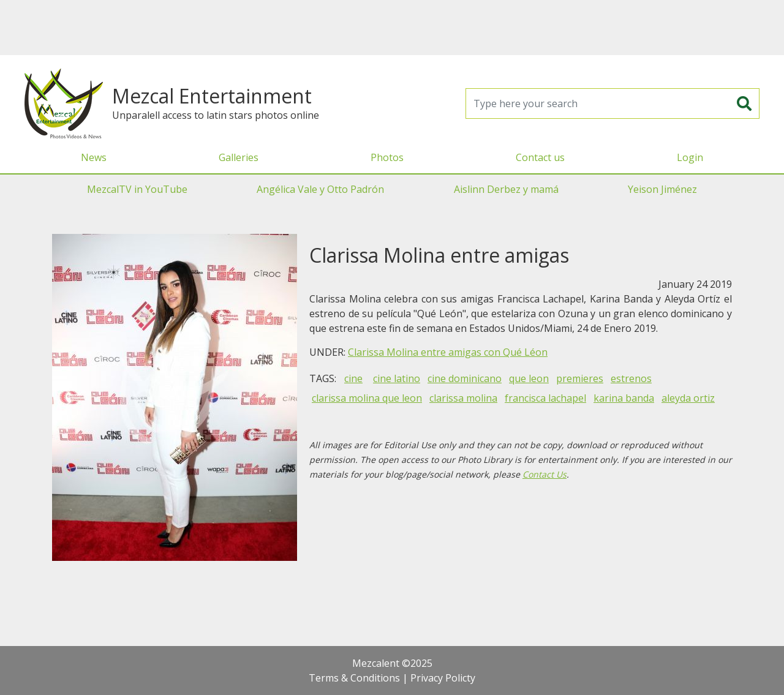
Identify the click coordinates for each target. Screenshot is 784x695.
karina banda (624, 398)
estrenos (631, 378)
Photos (387, 157)
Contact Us (545, 474)
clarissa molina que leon (367, 398)
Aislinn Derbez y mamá (506, 189)
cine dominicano (465, 378)
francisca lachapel (545, 398)
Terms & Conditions (354, 678)
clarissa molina (463, 398)
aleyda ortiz (688, 398)
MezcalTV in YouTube (137, 189)
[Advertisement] (392, 28)
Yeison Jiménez (662, 189)
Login (690, 157)
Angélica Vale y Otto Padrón (320, 189)
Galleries (239, 157)
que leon (529, 378)
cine (353, 378)
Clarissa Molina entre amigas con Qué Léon (448, 352)
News (94, 157)
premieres (580, 378)
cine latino (397, 378)
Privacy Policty (443, 678)
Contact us (540, 157)
